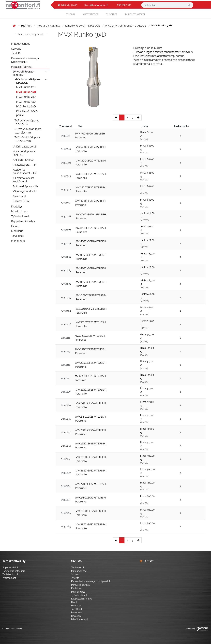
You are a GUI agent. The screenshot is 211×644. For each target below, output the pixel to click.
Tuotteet (112, 14)
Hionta (15, 226)
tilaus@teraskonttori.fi (96, 5)
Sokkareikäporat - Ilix (26, 186)
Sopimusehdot (10, 568)
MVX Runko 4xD (26, 97)
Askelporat (19, 196)
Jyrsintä (16, 53)
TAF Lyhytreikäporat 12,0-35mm (27, 122)
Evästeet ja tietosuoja (14, 571)
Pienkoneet (18, 241)
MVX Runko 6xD (26, 107)
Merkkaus (17, 231)
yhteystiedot (90, 14)
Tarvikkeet (17, 236)
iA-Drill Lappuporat (24, 147)
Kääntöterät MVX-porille (27, 113)
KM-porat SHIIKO (23, 160)
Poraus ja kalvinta (49, 26)
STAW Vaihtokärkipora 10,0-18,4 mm (28, 131)
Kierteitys (17, 207)
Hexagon (76, 616)
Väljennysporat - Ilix (25, 191)
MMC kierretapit (80, 619)
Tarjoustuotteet (135, 14)
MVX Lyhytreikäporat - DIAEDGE (126, 26)
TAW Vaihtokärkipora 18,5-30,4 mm (27, 139)
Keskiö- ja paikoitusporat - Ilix (24, 171)
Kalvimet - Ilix (21, 201)
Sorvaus (16, 49)
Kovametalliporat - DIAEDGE (24, 153)
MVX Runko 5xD (26, 102)
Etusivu (70, 14)
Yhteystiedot (9, 578)
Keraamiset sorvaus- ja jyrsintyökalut (25, 60)
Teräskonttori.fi (10, 574)
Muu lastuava (19, 212)
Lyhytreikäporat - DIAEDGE (83, 26)
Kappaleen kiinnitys (23, 221)
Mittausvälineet (20, 44)
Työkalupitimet (20, 216)
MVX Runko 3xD (26, 92)
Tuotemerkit (78, 568)
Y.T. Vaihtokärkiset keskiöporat (24, 180)
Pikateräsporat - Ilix (24, 165)
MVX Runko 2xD (26, 87)
